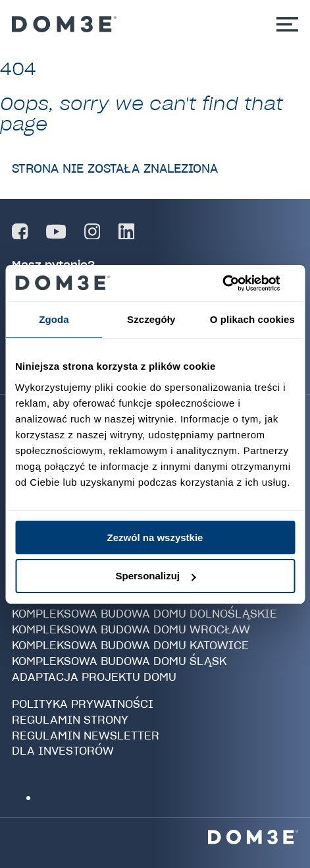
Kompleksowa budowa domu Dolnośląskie (144, 614)
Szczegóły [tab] (151, 319)
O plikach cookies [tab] (252, 319)
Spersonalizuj (155, 576)
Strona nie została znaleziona (115, 168)
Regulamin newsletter (86, 736)
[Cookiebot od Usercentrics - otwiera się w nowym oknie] (237, 283)
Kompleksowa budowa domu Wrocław (131, 629)
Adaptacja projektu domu (94, 677)
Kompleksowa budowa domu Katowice (130, 645)
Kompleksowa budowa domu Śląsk (119, 661)
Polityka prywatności (83, 704)
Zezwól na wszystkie (155, 537)
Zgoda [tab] (54, 319)
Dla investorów (63, 751)
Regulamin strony (70, 720)
